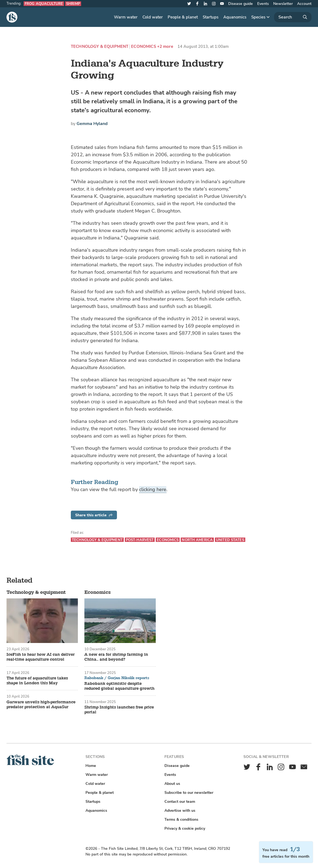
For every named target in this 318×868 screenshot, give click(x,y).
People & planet (183, 17)
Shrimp (73, 4)
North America (197, 540)
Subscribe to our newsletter (189, 793)
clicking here (153, 489)
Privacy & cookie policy (185, 828)
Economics (143, 47)
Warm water (126, 17)
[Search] (293, 17)
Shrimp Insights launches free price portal (119, 710)
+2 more (165, 47)
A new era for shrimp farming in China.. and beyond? (116, 657)
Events (263, 4)
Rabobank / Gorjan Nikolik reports (117, 678)
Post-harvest (140, 540)
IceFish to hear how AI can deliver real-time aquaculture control (41, 657)
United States (230, 540)
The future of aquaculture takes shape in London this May (37, 681)
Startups (211, 17)
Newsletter (283, 4)
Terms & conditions (181, 819)
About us (172, 784)
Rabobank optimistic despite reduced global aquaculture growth (119, 686)
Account (304, 4)
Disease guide (241, 4)
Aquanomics (235, 17)
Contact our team (180, 802)
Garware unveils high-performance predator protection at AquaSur (41, 705)
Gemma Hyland (92, 124)
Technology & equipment (100, 47)
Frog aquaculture (44, 4)
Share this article (94, 515)
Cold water (153, 17)
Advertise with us (180, 811)
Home (91, 766)
